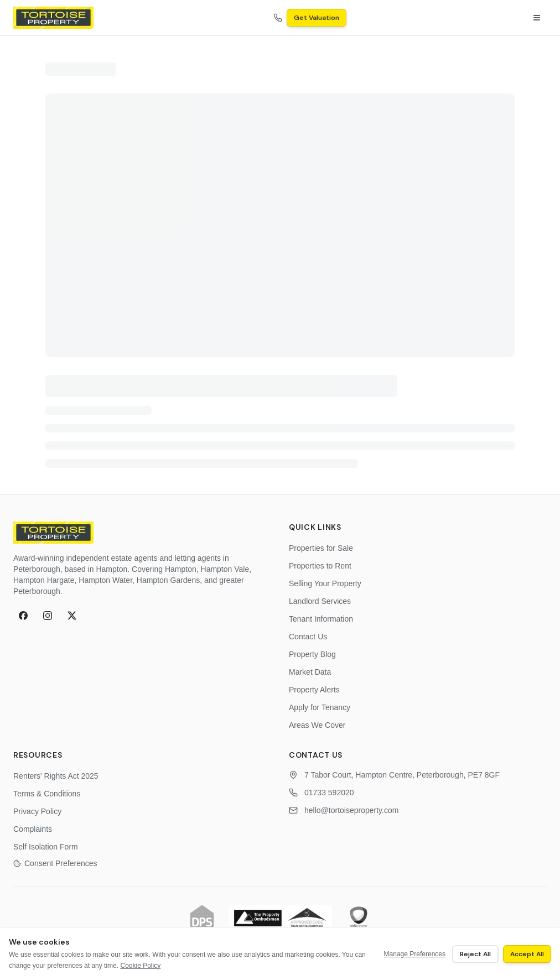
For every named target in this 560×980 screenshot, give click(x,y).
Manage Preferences (415, 954)
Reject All (475, 954)
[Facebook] (23, 616)
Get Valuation (317, 18)
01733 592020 (329, 793)
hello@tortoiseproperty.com (351, 810)
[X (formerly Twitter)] (72, 616)
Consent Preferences (55, 863)
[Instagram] (48, 616)
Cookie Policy (140, 966)
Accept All (527, 954)
